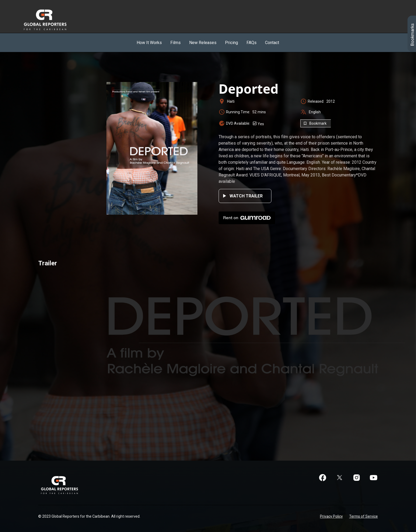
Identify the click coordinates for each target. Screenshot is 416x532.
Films (175, 43)
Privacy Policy (331, 516)
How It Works (149, 43)
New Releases (203, 43)
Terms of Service (363, 516)
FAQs (252, 43)
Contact (272, 43)
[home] (51, 20)
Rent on (247, 218)
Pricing (231, 43)
